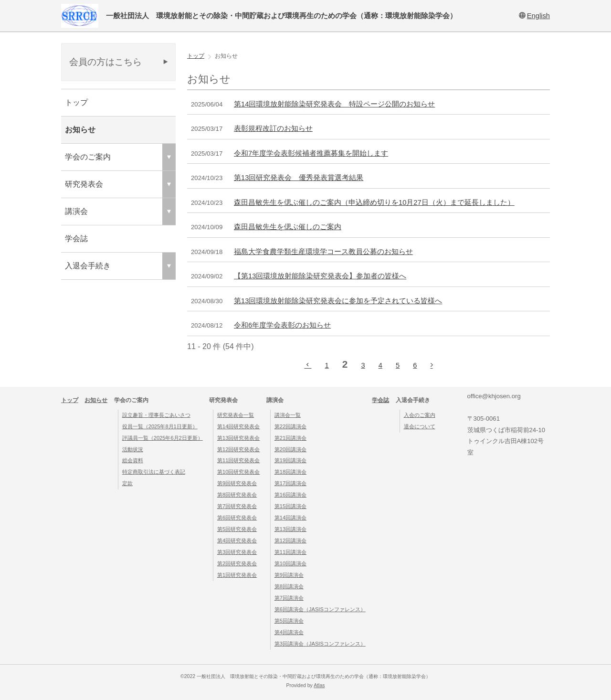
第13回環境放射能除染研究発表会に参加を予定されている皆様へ (338, 301)
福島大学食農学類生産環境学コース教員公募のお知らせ (323, 252)
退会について (420, 426)
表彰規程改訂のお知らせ (273, 128)
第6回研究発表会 (237, 518)
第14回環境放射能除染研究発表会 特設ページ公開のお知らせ (334, 104)
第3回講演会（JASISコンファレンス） (320, 644)
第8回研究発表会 (237, 495)
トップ (76, 102)
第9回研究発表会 (237, 483)
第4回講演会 (289, 632)
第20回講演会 (290, 449)
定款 (127, 483)
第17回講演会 (290, 483)
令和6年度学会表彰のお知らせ (282, 325)
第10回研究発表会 (238, 472)
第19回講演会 (290, 460)
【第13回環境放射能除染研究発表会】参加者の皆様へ (320, 276)
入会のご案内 (420, 415)
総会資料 (133, 460)
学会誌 (76, 239)
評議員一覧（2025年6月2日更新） (163, 438)
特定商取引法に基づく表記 (154, 472)
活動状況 (133, 449)
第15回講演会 (290, 506)
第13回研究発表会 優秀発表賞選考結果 (299, 178)
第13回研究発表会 (238, 438)
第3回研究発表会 (237, 552)
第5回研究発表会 (237, 529)
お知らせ (80, 130)
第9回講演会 (289, 575)
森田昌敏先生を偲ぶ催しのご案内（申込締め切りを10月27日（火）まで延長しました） (374, 202)
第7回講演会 (289, 598)
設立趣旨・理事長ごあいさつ (156, 415)
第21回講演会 (290, 438)
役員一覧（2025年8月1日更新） (160, 426)
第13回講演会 (290, 529)
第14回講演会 (290, 518)
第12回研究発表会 (238, 449)
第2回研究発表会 (237, 563)
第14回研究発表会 (238, 426)
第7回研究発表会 (237, 506)
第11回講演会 (290, 552)
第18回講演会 (290, 472)
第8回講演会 (289, 586)
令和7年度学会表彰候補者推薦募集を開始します (311, 153)
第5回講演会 (289, 621)
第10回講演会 (290, 563)
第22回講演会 (290, 426)
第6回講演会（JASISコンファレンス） (320, 609)
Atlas (319, 685)
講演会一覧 (288, 415)
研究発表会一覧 (236, 415)
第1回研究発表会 (237, 575)
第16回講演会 (290, 495)
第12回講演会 (290, 541)
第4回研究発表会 (237, 541)
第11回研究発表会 (238, 460)
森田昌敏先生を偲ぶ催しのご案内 (288, 227)
